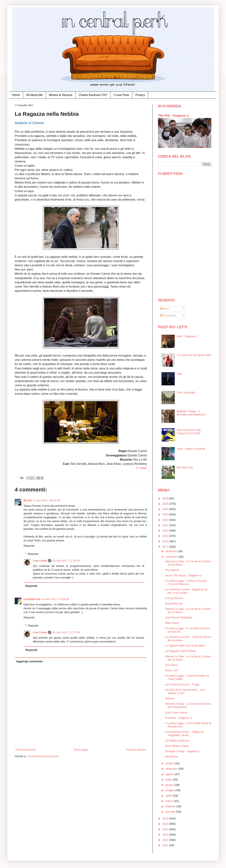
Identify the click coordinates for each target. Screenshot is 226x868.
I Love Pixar (121, 95)
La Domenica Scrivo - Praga (182, 684)
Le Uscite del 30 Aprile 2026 (194, 355)
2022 (166, 520)
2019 (166, 536)
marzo (170, 801)
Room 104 (171, 670)
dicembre (172, 551)
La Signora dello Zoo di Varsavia (185, 645)
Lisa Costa (40, 561)
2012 (166, 840)
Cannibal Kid (32, 599)
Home (16, 95)
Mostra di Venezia (61, 95)
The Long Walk (186, 392)
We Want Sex (185, 467)
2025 (166, 504)
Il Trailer (142, 468)
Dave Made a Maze (177, 746)
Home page (81, 750)
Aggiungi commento (29, 661)
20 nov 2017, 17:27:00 (66, 632)
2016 (166, 818)
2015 (166, 824)
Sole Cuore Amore (176, 712)
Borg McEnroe (174, 603)
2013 (166, 835)
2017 (166, 547)
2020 (166, 530)
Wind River (172, 757)
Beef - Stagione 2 (187, 336)
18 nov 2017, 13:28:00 (55, 599)
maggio (170, 790)
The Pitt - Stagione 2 (174, 116)
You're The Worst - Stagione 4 (183, 575)
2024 (166, 509)
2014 (166, 829)
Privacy (140, 95)
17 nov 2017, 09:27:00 (46, 500)
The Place (171, 665)
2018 (166, 541)
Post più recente (26, 750)
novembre (172, 557)
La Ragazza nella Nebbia (180, 651)
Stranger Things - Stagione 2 (183, 751)
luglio (169, 779)
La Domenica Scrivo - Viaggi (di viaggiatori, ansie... (184, 733)
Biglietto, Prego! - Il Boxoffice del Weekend (191, 413)
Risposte (33, 554)
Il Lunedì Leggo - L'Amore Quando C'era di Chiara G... (186, 582)
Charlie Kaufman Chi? (93, 95)
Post (165, 309)
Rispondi (29, 546)
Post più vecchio (136, 750)
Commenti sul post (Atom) (43, 756)
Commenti (168, 315)
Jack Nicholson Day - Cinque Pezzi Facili (190, 432)
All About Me (35, 95)
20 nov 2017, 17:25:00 (66, 561)
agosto (170, 774)
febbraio (171, 806)
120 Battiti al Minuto (177, 741)
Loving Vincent (174, 598)
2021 (166, 525)
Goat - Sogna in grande (191, 449)
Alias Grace (172, 623)
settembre (172, 769)
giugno (170, 785)
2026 (166, 498)
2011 (166, 845)
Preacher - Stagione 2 (178, 718)
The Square (172, 570)
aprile (169, 796)
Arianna (170, 698)
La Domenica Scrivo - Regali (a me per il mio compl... (186, 591)
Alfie (179, 374)
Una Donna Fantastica (179, 617)
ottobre (170, 763)
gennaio (171, 812)
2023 (166, 514)
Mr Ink (28, 500)
